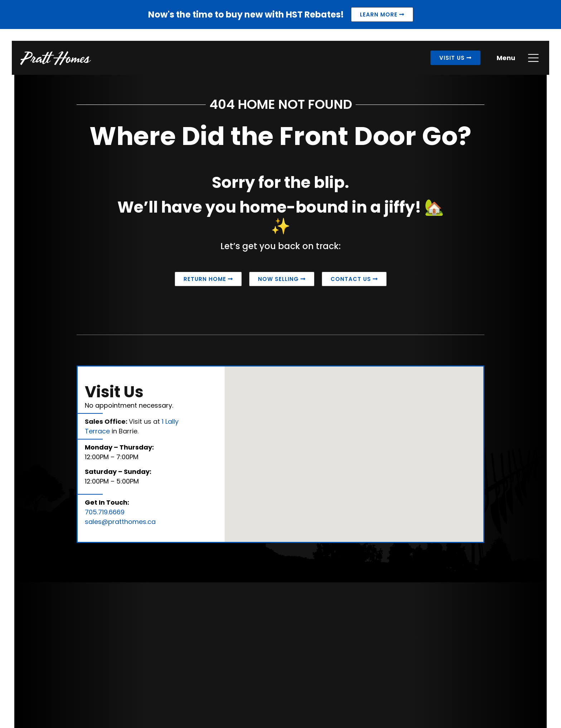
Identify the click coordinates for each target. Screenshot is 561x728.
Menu (504, 60)
